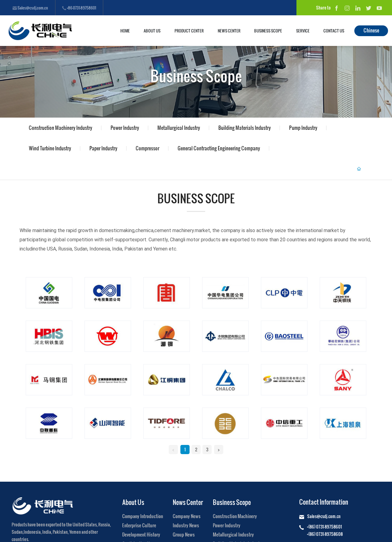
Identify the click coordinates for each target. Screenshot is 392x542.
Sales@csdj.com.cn (30, 8)
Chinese (371, 30)
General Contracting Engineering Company (219, 148)
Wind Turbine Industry (50, 148)
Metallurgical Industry (179, 128)
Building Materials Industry (245, 128)
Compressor (147, 148)
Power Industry (125, 128)
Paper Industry (103, 148)
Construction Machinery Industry (60, 128)
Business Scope (196, 76)
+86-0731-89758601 (79, 8)
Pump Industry (303, 128)
